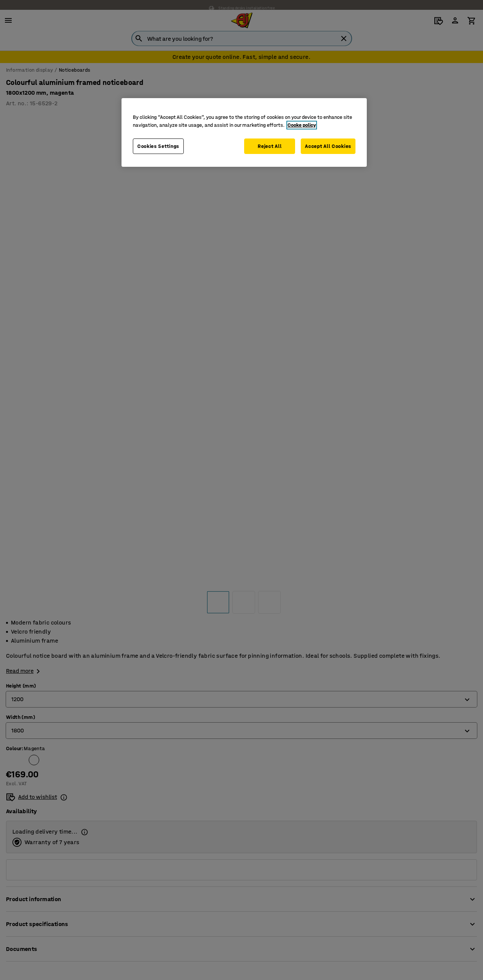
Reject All (269, 146)
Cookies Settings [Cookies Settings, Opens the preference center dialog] (158, 146)
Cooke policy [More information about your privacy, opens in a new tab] (302, 125)
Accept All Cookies (328, 146)
